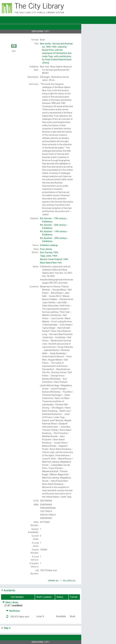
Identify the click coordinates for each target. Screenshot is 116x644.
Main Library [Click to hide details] (10, 602)
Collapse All (69, 581)
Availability (10, 590)
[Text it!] (7, 617)
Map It (7, 628)
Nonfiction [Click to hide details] (13, 611)
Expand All (54, 581)
